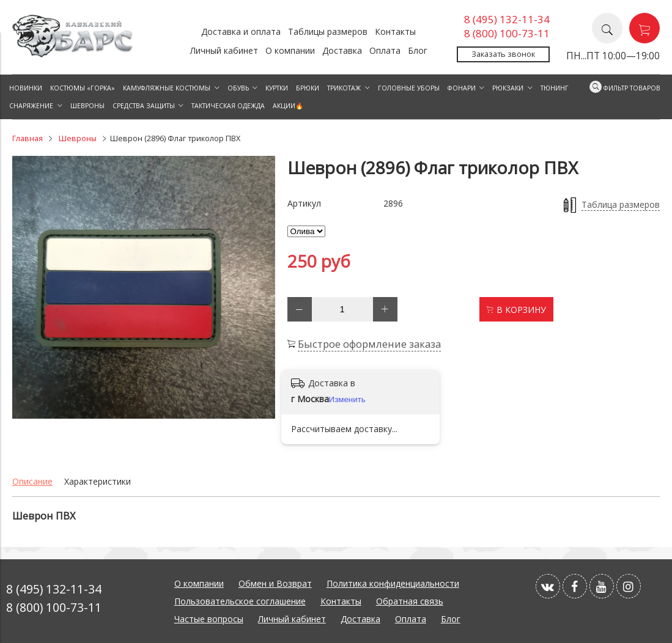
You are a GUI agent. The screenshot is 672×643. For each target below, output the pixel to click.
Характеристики (98, 481)
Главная (28, 138)
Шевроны (78, 138)
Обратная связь (410, 601)
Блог (418, 50)
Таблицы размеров (328, 31)
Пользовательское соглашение (240, 601)
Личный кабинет (224, 50)
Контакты (395, 31)
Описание (32, 481)
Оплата (385, 50)
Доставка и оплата (241, 31)
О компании (290, 50)
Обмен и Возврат (275, 583)
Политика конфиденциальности (393, 583)
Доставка (342, 50)
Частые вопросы (209, 619)
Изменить (347, 399)
